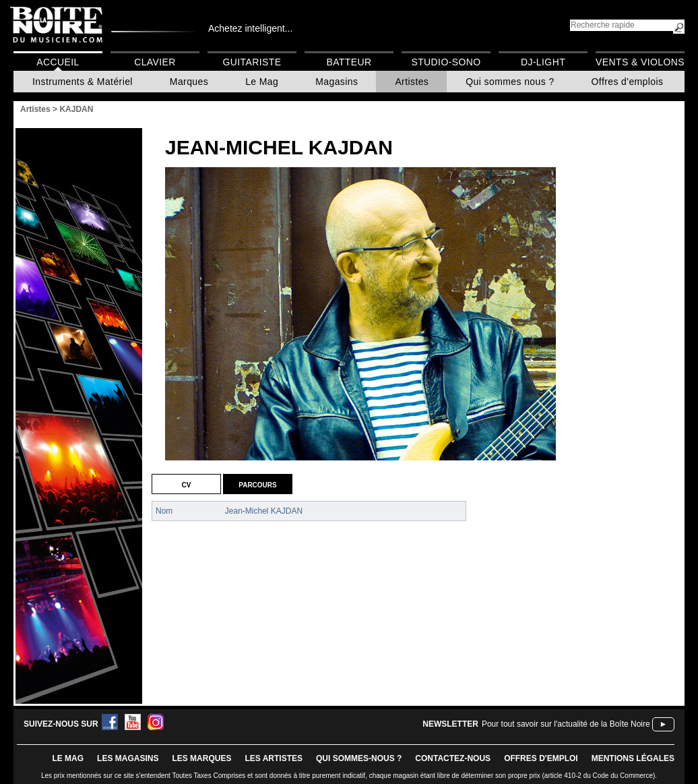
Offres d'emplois (628, 82)
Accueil (58, 62)
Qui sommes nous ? (510, 82)
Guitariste (252, 62)
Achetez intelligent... (250, 28)
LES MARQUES (201, 758)
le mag (68, 758)
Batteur (349, 62)
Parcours (257, 484)
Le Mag (262, 82)
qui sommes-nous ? (359, 758)
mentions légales (633, 758)
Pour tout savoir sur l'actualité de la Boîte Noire (566, 724)
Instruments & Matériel (83, 82)
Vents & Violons (640, 62)
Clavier (155, 62)
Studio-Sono (446, 62)
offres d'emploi (541, 758)
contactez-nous (453, 758)
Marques (189, 82)
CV (187, 484)
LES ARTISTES (274, 758)
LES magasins (128, 758)
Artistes (412, 82)
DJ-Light (543, 62)
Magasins (337, 82)
